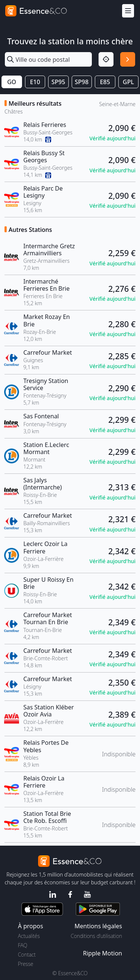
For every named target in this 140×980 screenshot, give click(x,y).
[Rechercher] (128, 60)
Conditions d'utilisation (96, 936)
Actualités (29, 936)
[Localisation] (106, 60)
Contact (27, 955)
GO (12, 82)
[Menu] (128, 11)
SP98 (82, 82)
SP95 (58, 82)
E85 (105, 82)
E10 (35, 82)
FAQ (23, 945)
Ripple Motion (102, 953)
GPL (128, 82)
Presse (26, 964)
